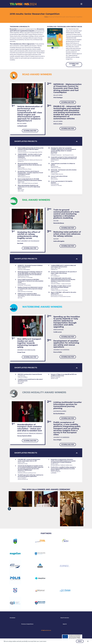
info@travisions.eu (46, 630)
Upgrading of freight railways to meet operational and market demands (61, 287)
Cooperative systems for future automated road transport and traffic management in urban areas (64, 158)
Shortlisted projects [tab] (46, 141)
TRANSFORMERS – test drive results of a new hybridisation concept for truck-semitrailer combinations (30, 156)
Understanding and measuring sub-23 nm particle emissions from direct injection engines (31, 149)
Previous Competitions (27, 624)
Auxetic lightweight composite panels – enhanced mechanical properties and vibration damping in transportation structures (63, 279)
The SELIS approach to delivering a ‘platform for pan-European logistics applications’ (31, 476)
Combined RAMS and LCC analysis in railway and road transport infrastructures (63, 266)
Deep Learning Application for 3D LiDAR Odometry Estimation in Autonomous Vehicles (30, 180)
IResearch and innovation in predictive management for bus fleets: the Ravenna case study (30, 165)
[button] (80, 641)
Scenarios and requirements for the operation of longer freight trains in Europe (64, 272)
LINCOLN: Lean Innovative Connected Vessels (30, 374)
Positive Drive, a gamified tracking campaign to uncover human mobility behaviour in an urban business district (63, 469)
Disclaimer (13, 618)
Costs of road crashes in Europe (59, 176)
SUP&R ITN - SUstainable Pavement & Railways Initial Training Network (30, 266)
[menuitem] (46, 17)
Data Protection (65, 618)
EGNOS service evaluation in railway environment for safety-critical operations (29, 294)
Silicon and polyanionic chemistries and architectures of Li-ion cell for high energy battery (29, 187)
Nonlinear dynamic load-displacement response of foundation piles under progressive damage (30, 288)
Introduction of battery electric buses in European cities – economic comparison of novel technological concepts (30, 173)
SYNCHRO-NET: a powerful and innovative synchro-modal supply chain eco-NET (29, 460)
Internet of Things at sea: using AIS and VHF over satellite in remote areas (64, 375)
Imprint (65, 624)
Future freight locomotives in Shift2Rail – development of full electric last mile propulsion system (30, 281)
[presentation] (9, 509)
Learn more (43, 641)
